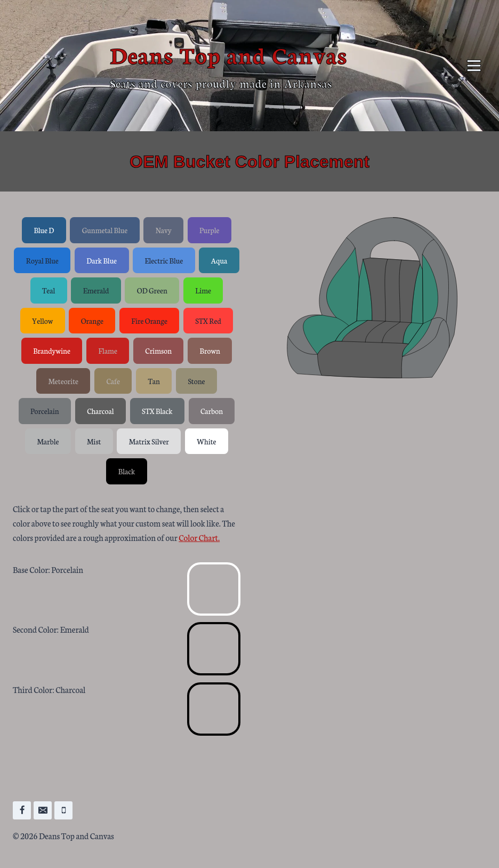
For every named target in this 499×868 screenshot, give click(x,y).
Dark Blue (102, 260)
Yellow (42, 321)
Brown (210, 351)
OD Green (152, 290)
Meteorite (63, 381)
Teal (49, 290)
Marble (48, 441)
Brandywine (52, 351)
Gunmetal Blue (105, 230)
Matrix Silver (149, 441)
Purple (210, 230)
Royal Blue (42, 260)
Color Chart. (199, 537)
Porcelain (45, 411)
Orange (92, 321)
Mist (94, 441)
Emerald (96, 290)
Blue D (44, 230)
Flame (108, 351)
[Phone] (63, 810)
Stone (196, 381)
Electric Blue (164, 260)
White (206, 441)
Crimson (158, 351)
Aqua (219, 260)
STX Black (157, 411)
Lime (203, 290)
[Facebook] (22, 810)
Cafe (113, 381)
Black (127, 471)
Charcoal (100, 411)
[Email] (43, 810)
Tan (154, 381)
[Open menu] (474, 65)
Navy (164, 230)
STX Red (208, 321)
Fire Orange (149, 321)
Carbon (212, 411)
